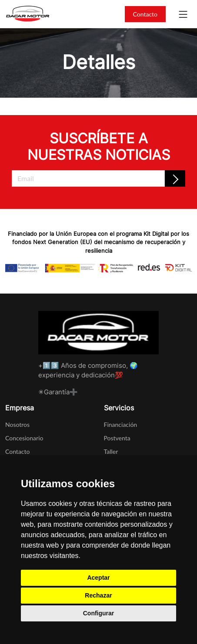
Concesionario (24, 438)
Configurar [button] (99, 613)
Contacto (145, 14)
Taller (111, 451)
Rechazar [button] (98, 595)
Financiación (121, 424)
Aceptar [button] (98, 578)
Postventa (117, 438)
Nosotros (17, 424)
